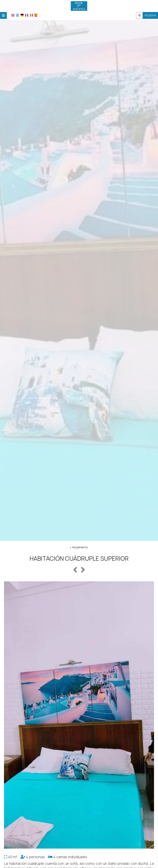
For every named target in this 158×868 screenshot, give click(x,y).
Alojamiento (80, 547)
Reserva (150, 15)
